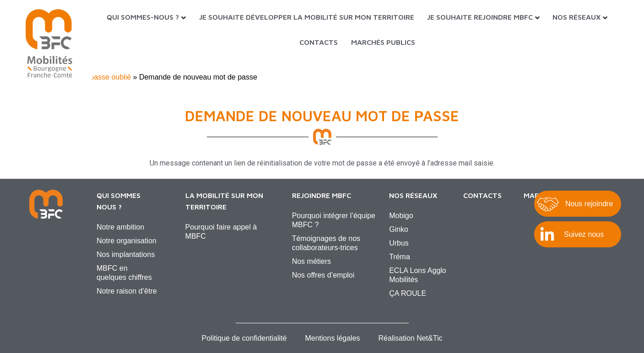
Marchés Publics (383, 42)
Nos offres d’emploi (323, 275)
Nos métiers (311, 261)
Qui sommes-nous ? (143, 17)
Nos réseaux (576, 17)
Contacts (319, 42)
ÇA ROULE (408, 293)
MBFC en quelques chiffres (124, 273)
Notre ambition (120, 227)
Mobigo (401, 216)
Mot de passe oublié (98, 77)
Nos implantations (126, 254)
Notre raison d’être (127, 291)
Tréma (400, 257)
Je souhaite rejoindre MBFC (480, 17)
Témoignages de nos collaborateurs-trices (326, 243)
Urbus (399, 243)
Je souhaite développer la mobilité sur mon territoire (307, 17)
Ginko (399, 229)
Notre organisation (127, 241)
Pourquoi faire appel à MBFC (221, 232)
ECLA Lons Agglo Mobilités (418, 275)
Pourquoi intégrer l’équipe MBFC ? (334, 220)
